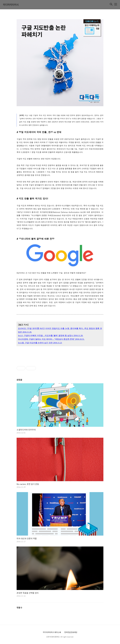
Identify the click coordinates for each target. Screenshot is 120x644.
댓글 (19, 608)
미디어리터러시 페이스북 (52, 632)
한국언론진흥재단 (71, 632)
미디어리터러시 (11, 5)
